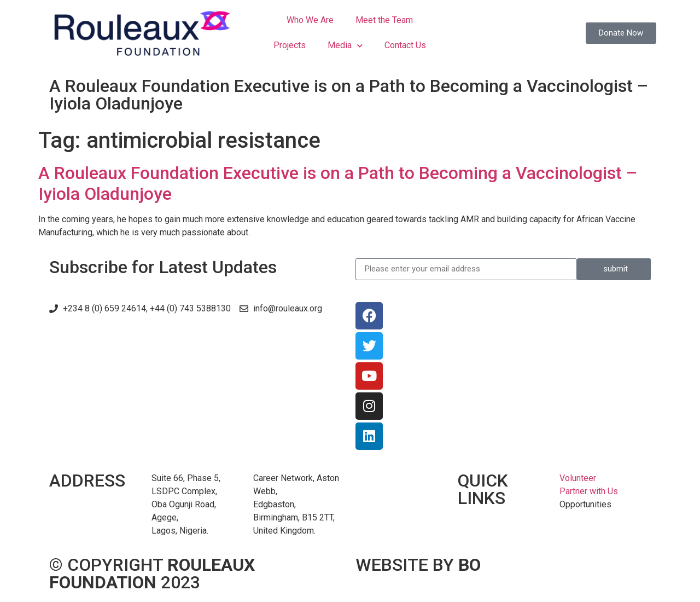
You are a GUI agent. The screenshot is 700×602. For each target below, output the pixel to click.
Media (345, 46)
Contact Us (405, 45)
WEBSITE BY (418, 565)
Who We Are (310, 20)
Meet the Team (384, 20)
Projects (290, 45)
